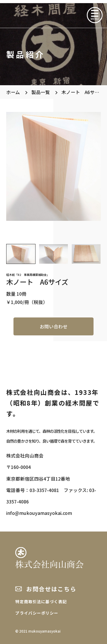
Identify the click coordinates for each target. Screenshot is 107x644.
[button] (21, 254)
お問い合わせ (54, 326)
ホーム (13, 92)
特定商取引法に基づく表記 (41, 601)
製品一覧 (41, 92)
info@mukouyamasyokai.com (39, 513)
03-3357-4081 (44, 490)
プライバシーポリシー (37, 613)
